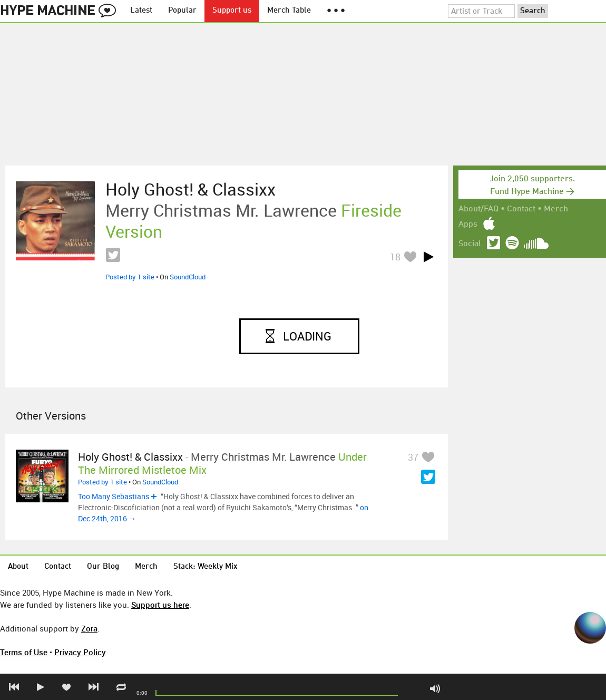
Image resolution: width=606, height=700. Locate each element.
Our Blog (103, 567)
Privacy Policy (80, 652)
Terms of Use (24, 652)
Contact (521, 209)
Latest (141, 11)
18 (395, 257)
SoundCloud (188, 277)
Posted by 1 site (130, 277)
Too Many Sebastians (114, 496)
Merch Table (289, 11)
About (18, 567)
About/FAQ (478, 209)
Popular (182, 11)
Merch (556, 209)
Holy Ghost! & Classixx (190, 189)
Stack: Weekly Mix (206, 567)
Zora (89, 628)
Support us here (160, 605)
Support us (232, 11)
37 (413, 457)
